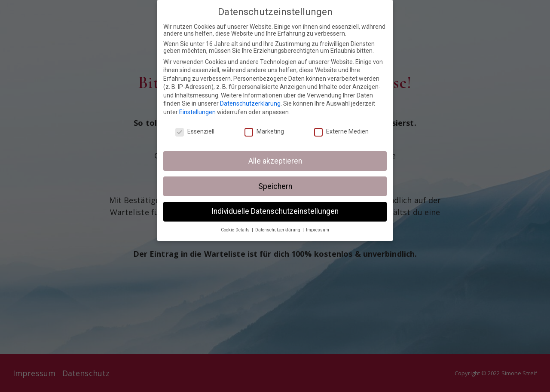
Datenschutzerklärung (250, 103)
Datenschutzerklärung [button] (278, 230)
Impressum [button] (318, 230)
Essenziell (195, 131)
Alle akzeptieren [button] (275, 161)
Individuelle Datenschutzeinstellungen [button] (275, 211)
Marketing (264, 131)
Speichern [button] (275, 186)
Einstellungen (197, 112)
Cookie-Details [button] (236, 230)
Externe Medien (341, 131)
